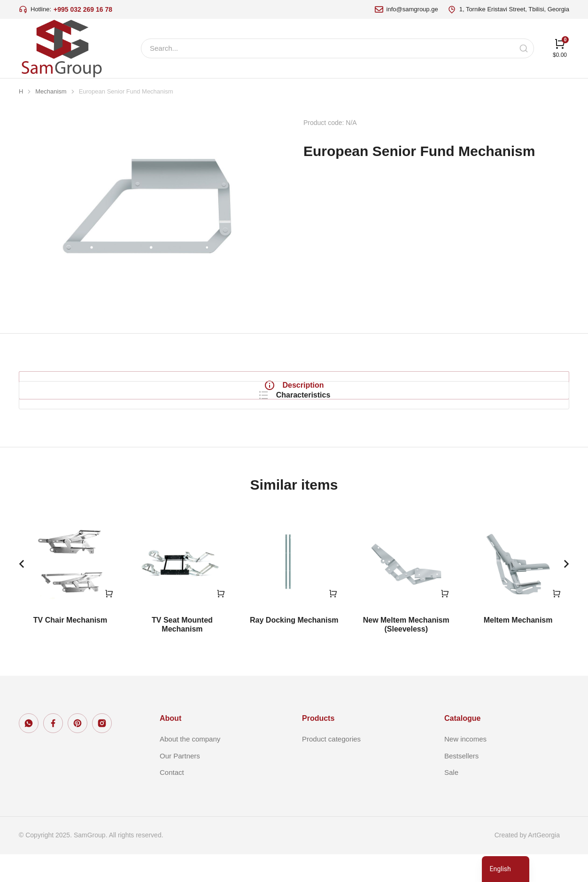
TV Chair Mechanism (70, 648)
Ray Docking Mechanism (294, 648)
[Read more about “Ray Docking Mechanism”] (333, 621)
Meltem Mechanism (518, 648)
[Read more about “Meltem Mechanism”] (557, 621)
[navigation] (506, 869)
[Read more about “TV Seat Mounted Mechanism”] (221, 621)
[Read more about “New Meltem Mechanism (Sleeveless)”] (445, 621)
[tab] (96, 385)
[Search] (524, 48)
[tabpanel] (386, 395)
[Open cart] (560, 48)
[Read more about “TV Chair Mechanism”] (109, 621)
